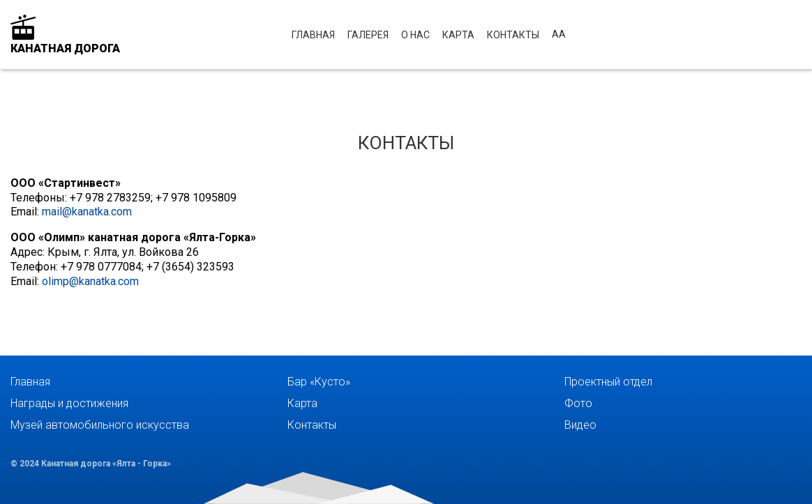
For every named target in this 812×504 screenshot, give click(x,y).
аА (559, 34)
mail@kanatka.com (87, 212)
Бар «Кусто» (319, 382)
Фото (578, 403)
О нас (415, 35)
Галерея (368, 35)
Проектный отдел (608, 382)
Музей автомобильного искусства (100, 425)
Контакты (513, 35)
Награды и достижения (69, 403)
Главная (313, 35)
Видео (580, 425)
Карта (458, 35)
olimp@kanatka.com (90, 281)
